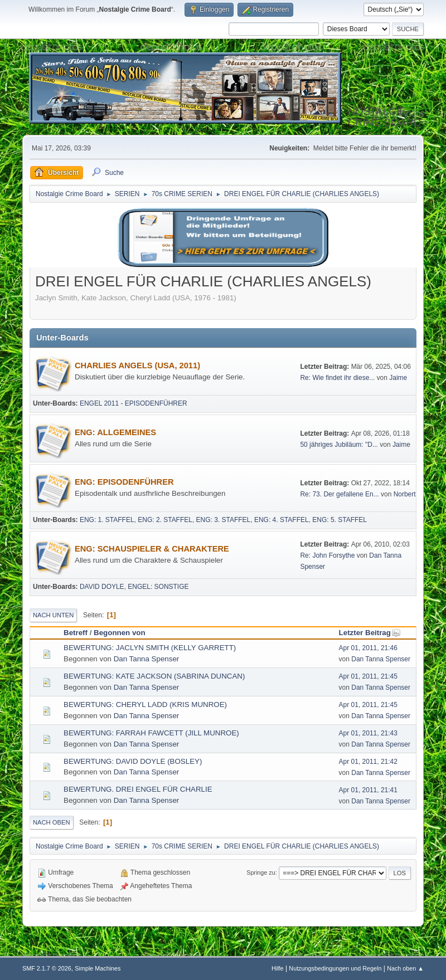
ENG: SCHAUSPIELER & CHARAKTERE (152, 549)
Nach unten (53, 615)
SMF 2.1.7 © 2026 (47, 968)
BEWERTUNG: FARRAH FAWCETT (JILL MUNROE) (151, 733)
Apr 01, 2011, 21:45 (368, 676)
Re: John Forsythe (327, 555)
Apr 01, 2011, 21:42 (368, 762)
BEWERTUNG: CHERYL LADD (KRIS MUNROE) (145, 704)
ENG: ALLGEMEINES (115, 432)
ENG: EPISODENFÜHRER (124, 482)
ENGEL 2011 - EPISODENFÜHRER (134, 403)
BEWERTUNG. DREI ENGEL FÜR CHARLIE (138, 789)
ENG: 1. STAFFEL (107, 520)
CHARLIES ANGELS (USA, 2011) (137, 365)
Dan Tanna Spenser (147, 659)
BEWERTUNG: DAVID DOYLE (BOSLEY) (133, 761)
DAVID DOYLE (102, 587)
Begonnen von (120, 633)
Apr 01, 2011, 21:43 (368, 733)
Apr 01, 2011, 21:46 (368, 648)
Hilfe (278, 968)
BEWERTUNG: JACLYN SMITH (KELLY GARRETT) (150, 648)
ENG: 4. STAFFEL (282, 520)
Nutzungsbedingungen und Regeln (335, 968)
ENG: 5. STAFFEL (340, 520)
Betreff (76, 633)
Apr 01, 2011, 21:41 (368, 790)
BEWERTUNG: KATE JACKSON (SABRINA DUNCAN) (154, 676)
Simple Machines (98, 968)
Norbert (405, 494)
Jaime (398, 378)
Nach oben (52, 822)
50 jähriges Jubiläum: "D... (339, 445)
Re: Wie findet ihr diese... (337, 378)
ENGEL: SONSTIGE (158, 587)
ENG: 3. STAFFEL (224, 520)
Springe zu (261, 872)
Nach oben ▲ (405, 968)
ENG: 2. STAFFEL (165, 520)
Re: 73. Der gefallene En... (339, 494)
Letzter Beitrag (370, 633)
